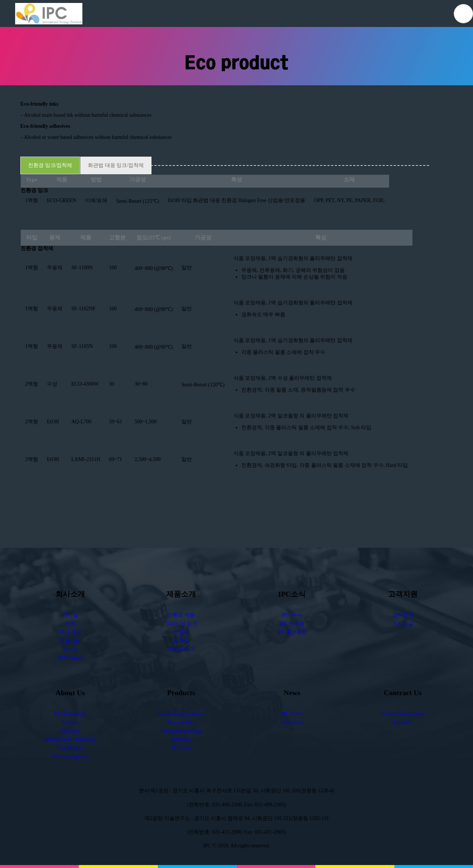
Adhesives (181, 740)
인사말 (70, 615)
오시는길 (403, 624)
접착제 (181, 641)
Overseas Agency (70, 757)
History (70, 722)
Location (403, 722)
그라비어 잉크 (181, 624)
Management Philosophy (70, 740)
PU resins (181, 748)
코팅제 (181, 632)
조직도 (70, 649)
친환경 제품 (181, 615)
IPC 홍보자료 (292, 632)
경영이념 (70, 641)
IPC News (292, 615)
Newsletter (292, 722)
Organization (70, 748)
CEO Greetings (70, 714)
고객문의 (403, 615)
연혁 (70, 624)
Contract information (403, 714)
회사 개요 (70, 632)
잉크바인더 (181, 649)
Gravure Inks (181, 722)
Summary (70, 731)
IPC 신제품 (292, 624)
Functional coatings (181, 731)
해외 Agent (70, 658)
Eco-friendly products (181, 714)
